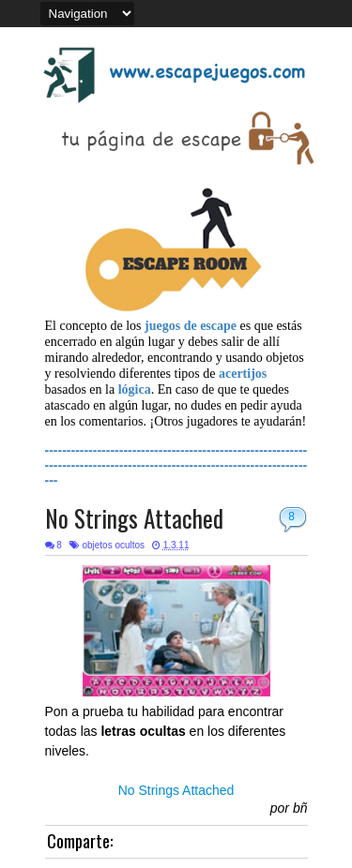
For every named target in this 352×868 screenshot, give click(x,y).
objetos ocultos (113, 545)
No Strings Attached (134, 518)
